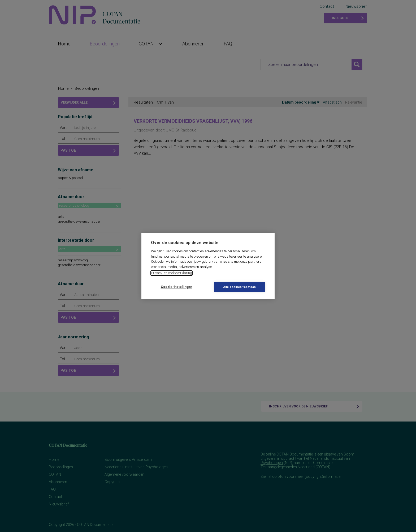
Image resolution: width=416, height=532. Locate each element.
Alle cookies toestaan (240, 287)
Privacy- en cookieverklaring (172, 273)
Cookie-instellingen (177, 287)
